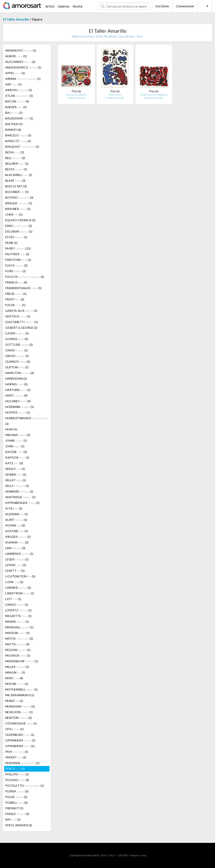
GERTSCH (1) (18, 316)
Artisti (50, 6)
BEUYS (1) (16, 169)
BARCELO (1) (18, 135)
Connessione (185, 6)
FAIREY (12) (18, 248)
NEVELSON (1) (19, 712)
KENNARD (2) (19, 491)
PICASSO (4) (17, 780)
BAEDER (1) (16, 107)
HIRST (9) (16, 395)
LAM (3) (15, 548)
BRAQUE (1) (19, 203)
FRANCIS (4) (16, 282)
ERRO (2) (19, 226)
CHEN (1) (14, 214)
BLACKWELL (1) (19, 175)
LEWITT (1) (15, 571)
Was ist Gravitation (76, 95)
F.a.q (144, 855)
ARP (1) (13, 84)
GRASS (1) (16, 350)
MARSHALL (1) (19, 627)
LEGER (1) (17, 559)
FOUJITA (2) (25, 277)
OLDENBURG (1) (20, 735)
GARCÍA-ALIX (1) (21, 311)
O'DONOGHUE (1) (21, 723)
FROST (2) (15, 299)
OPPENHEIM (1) (20, 740)
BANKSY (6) (13, 130)
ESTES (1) (16, 237)
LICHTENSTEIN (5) (20, 576)
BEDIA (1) (15, 152)
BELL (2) (15, 158)
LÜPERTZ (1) (18, 610)
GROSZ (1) (17, 356)
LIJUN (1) (14, 582)
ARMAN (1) (23, 79)
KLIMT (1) (16, 520)
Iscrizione (162, 6)
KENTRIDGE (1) (20, 497)
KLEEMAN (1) (17, 514)
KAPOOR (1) (17, 457)
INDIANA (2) (18, 435)
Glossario (135, 855)
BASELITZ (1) (18, 141)
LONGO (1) (17, 605)
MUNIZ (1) (14, 701)
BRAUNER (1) (18, 209)
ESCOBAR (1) (19, 231)
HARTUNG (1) (18, 390)
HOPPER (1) (18, 412)
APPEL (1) (15, 73)
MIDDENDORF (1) (22, 661)
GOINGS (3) (17, 339)
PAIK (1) (17, 752)
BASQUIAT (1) (22, 147)
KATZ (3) (14, 463)
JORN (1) (15, 446)
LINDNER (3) (18, 588)
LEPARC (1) (16, 565)
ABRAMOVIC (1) (21, 50)
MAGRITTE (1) (18, 616)
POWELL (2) (16, 803)
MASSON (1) (17, 633)
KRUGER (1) (18, 537)
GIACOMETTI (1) (22, 322)
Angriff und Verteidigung (154, 95)
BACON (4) (17, 101)
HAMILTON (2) (20, 373)
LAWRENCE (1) (19, 554)
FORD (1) (16, 271)
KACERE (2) (16, 452)
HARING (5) (16, 384)
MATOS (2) (19, 638)
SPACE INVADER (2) (19, 825)
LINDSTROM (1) (20, 593)
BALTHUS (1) (14, 124)
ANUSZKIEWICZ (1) (23, 67)
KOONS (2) (15, 525)
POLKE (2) (16, 797)
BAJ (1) (14, 113)
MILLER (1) (17, 667)
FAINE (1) (11, 243)
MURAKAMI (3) (20, 706)
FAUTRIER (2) (17, 254)
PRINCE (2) (17, 814)
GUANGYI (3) (18, 362)
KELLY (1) (17, 486)
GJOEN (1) (17, 333)
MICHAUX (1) (18, 655)
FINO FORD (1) (18, 260)
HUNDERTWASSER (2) (27, 421)
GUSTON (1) (17, 367)
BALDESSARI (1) (19, 118)
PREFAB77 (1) (14, 808)
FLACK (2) (16, 265)
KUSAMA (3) (17, 542)
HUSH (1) (11, 429)
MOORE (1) (17, 684)
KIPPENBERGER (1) (22, 503)
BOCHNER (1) (17, 192)
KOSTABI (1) (17, 531)
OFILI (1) (14, 729)
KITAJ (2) (14, 508)
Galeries (64, 6)
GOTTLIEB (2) (19, 345)
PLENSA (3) (17, 791)
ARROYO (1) (19, 90)
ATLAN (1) (19, 96)
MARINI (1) (17, 622)
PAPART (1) (16, 757)
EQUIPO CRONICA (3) (20, 220)
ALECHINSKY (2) (20, 62)
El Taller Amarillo (16, 19)
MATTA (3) (17, 644)
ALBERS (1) (16, 56)
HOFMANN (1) (20, 407)
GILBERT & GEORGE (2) (21, 328)
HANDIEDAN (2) (16, 378)
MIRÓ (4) (14, 678)
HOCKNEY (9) (18, 401)
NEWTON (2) (18, 718)
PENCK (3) (15, 769)
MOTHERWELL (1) (21, 689)
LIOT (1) (13, 599)
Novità (77, 6)
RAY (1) (13, 819)
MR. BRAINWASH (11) (20, 695)
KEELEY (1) (15, 469)
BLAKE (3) (15, 180)
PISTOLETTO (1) (25, 786)
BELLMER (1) (17, 164)
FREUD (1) (16, 294)
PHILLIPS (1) (17, 774)
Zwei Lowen (115, 95)
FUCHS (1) (15, 305)
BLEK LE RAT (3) (16, 186)
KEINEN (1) (16, 474)
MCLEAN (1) (18, 650)
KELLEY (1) (16, 480)
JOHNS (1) (16, 440)
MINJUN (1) (15, 672)
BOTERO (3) (19, 197)
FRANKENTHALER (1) (23, 288)
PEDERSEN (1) (22, 763)
